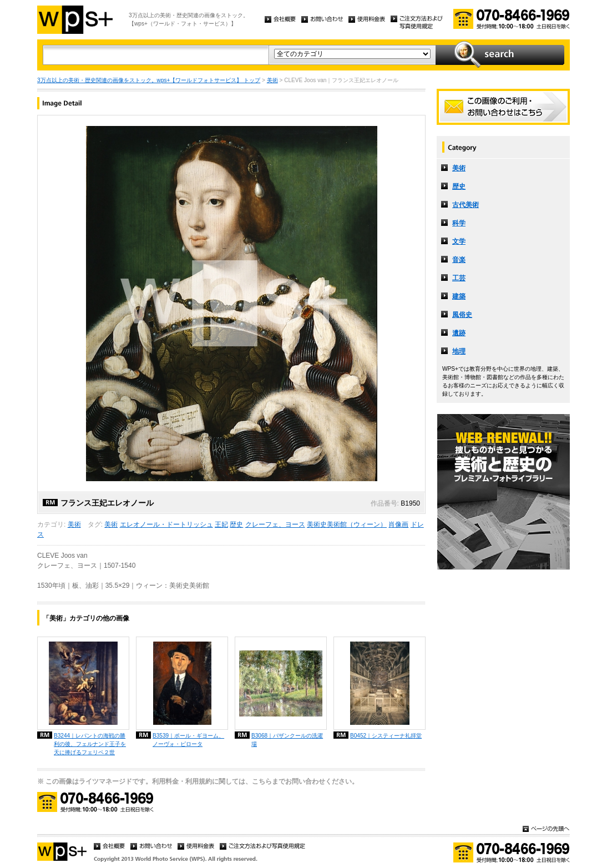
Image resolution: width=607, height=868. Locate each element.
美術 (272, 80)
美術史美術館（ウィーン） (347, 524)
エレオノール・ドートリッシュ (166, 524)
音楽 (459, 260)
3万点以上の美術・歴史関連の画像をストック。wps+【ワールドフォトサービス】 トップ (149, 80)
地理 (459, 351)
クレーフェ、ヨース (275, 524)
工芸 (459, 278)
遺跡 (459, 333)
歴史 (236, 524)
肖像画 (398, 524)
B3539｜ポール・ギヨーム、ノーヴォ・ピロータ (188, 740)
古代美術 (466, 205)
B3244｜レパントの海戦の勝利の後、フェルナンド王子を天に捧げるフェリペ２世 (90, 744)
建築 (459, 296)
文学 (459, 241)
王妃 (221, 524)
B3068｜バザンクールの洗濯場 (287, 740)
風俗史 (462, 315)
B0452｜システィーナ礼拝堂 (386, 736)
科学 (459, 223)
